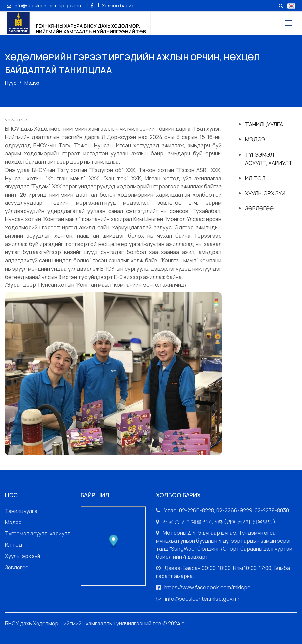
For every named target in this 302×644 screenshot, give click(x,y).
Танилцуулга (264, 124)
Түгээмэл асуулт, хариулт (269, 159)
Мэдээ (255, 139)
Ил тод (255, 178)
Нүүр (11, 83)
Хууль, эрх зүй (265, 193)
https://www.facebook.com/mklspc (207, 587)
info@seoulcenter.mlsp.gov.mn (44, 5)
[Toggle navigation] (288, 23)
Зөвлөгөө (259, 208)
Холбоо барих (118, 5)
